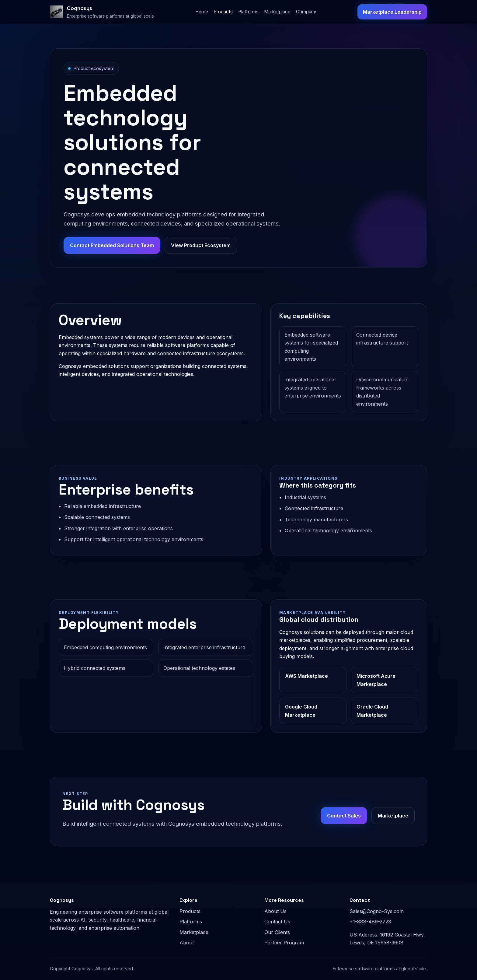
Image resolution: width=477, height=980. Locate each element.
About (187, 943)
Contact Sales (344, 816)
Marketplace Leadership (392, 12)
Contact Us (277, 922)
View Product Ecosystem (201, 245)
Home (202, 12)
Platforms (248, 12)
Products (223, 12)
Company (306, 12)
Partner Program (284, 943)
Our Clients (277, 932)
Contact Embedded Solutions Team (112, 245)
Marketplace (277, 12)
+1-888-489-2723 (370, 922)
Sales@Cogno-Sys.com (377, 911)
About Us (275, 911)
